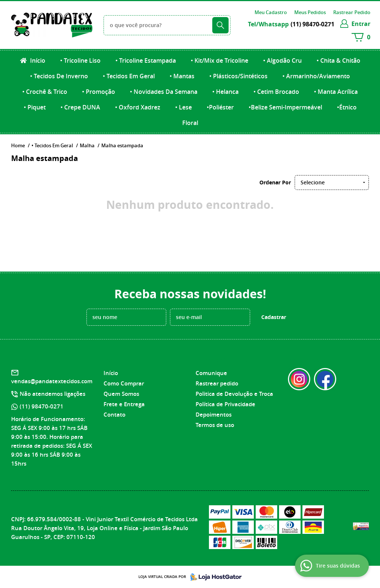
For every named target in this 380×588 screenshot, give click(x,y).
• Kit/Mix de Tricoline (220, 60)
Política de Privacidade (225, 404)
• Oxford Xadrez (138, 107)
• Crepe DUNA (80, 107)
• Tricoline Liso (80, 60)
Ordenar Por (275, 182)
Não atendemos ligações (53, 394)
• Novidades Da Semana (164, 92)
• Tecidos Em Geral (129, 76)
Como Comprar (124, 383)
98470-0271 (312, 24)
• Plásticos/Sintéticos (238, 76)
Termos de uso (215, 425)
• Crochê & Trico (45, 92)
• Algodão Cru (282, 60)
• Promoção (99, 92)
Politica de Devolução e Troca (234, 394)
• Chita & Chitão (338, 60)
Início (37, 60)
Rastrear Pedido (352, 12)
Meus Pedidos (310, 12)
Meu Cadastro (271, 12)
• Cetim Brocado (276, 92)
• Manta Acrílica (336, 92)
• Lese (184, 107)
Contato (114, 415)
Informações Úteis (222, 360)
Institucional (123, 360)
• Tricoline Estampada (146, 60)
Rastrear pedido (217, 383)
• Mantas (182, 76)
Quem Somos (121, 394)
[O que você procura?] (220, 25)
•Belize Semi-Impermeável (285, 107)
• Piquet (35, 107)
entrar (361, 24)
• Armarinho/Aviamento (316, 76)
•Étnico (347, 107)
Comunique (211, 373)
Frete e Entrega (124, 404)
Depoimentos (214, 415)
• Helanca (225, 92)
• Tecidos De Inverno (59, 76)
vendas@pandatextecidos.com (52, 381)
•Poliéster (220, 107)
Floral (190, 123)
